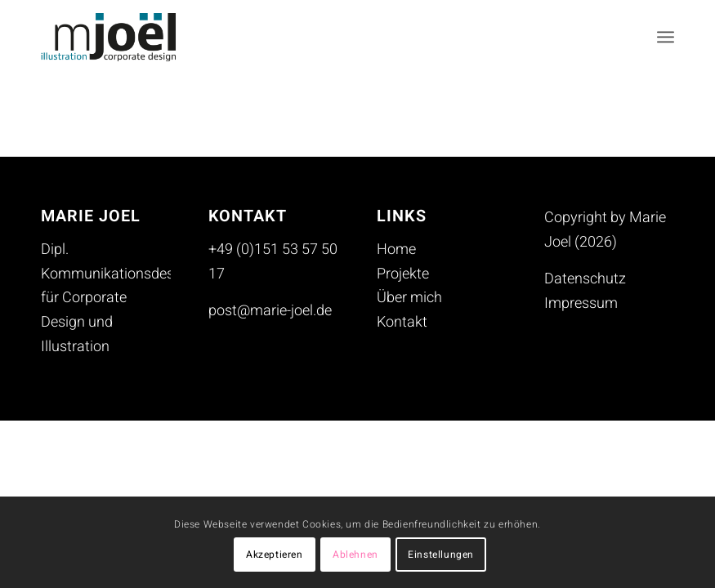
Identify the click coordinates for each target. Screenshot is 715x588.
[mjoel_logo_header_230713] (121, 37)
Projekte (403, 274)
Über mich (409, 298)
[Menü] (666, 37)
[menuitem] (666, 37)
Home (396, 249)
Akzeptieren (275, 555)
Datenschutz (585, 279)
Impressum (581, 303)
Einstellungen (441, 555)
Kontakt (402, 322)
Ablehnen (355, 555)
